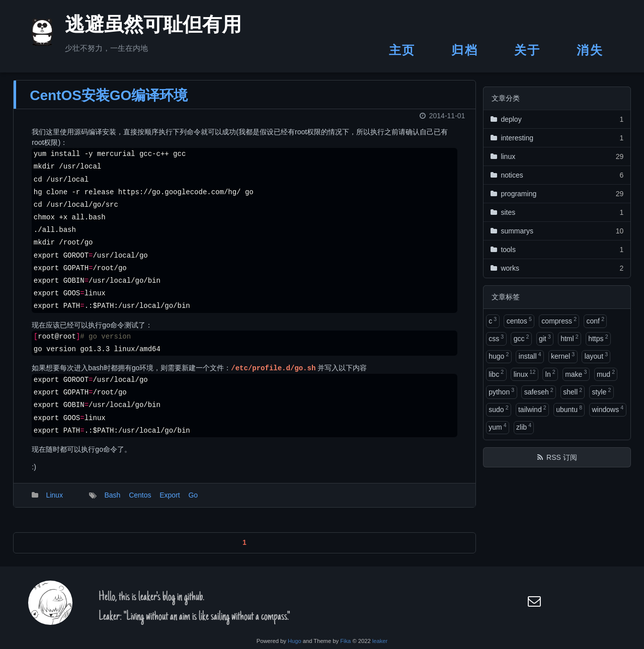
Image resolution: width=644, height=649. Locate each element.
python (501, 391)
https (598, 338)
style (601, 391)
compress (559, 320)
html (569, 338)
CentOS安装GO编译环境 (109, 101)
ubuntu (569, 409)
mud (606, 373)
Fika (345, 641)
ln (550, 373)
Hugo (295, 641)
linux (525, 373)
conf (595, 320)
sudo (498, 409)
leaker (380, 641)
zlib (524, 427)
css (496, 338)
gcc (521, 338)
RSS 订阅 (562, 457)
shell (573, 391)
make (576, 373)
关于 (528, 50)
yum (497, 427)
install (530, 356)
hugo (499, 356)
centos (519, 320)
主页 (402, 50)
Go (193, 502)
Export (170, 502)
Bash (112, 502)
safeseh (539, 391)
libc (496, 373)
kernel (563, 356)
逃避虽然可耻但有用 (141, 27)
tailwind (532, 409)
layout (596, 356)
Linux (54, 502)
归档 (465, 50)
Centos (140, 502)
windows (608, 409)
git (545, 338)
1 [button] (245, 549)
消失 (590, 50)
